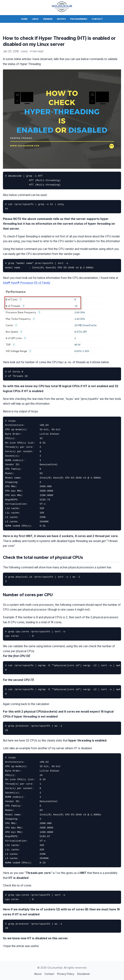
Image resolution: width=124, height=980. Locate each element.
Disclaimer (84, 974)
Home (24, 19)
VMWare (48, 19)
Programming (79, 19)
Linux (35, 19)
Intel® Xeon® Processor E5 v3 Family (27, 283)
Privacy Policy (66, 974)
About (38, 974)
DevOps (61, 19)
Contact (97, 19)
